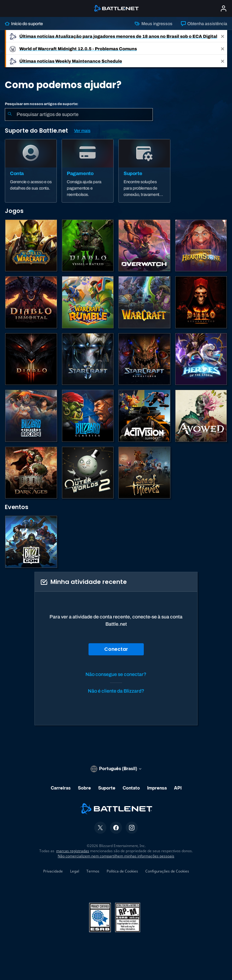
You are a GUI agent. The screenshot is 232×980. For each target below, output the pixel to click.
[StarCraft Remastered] (144, 359)
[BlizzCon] (31, 542)
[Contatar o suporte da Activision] (144, 416)
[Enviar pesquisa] (10, 114)
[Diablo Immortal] (31, 302)
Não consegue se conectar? (116, 674)
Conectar (116, 649)
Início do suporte (24, 24)
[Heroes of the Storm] (201, 359)
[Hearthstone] (201, 246)
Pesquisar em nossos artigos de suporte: (42, 104)
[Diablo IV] (88, 246)
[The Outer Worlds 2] (88, 473)
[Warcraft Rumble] (88, 302)
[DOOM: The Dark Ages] (31, 473)
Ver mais (82, 131)
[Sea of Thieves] (144, 473)
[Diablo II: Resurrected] (201, 302)
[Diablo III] (31, 359)
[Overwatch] (144, 246)
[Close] (223, 36)
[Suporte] (144, 171)
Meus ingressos (153, 24)
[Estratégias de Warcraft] (144, 302)
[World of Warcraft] (31, 246)
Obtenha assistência (204, 24)
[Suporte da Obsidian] (201, 416)
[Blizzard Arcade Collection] (31, 416)
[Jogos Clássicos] (88, 416)
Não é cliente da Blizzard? (116, 691)
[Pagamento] (88, 171)
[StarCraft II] (88, 359)
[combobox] (79, 114)
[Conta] (31, 171)
